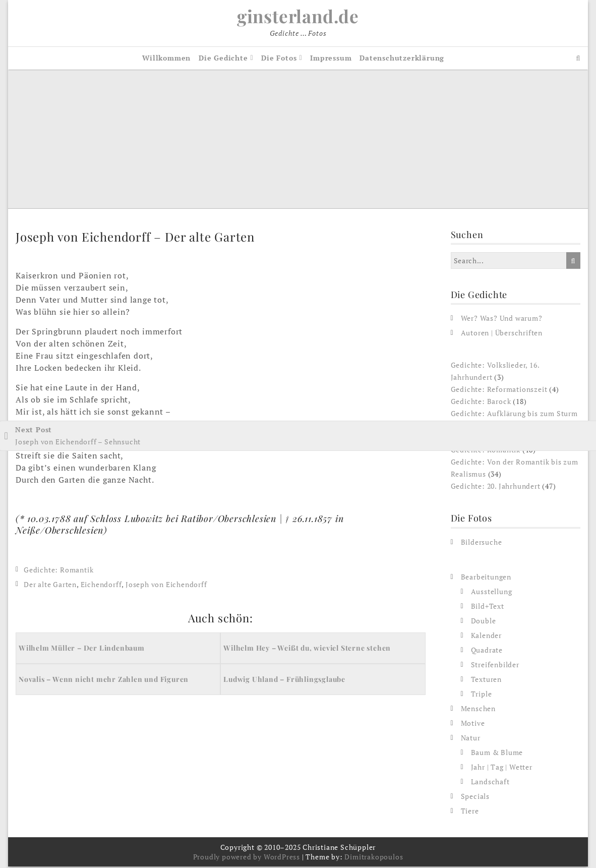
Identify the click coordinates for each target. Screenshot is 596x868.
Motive (473, 725)
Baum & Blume (497, 754)
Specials (475, 798)
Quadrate (487, 651)
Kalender (486, 637)
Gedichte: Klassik (481, 440)
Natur (471, 739)
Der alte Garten (50, 586)
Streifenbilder (495, 666)
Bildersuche (482, 543)
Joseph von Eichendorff (166, 586)
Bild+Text (488, 607)
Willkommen (166, 59)
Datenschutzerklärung (402, 59)
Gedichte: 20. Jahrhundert (496, 488)
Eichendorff (101, 586)
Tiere (470, 812)
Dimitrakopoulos (374, 858)
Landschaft (490, 783)
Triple (482, 695)
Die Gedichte (223, 59)
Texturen (486, 681)
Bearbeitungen (486, 578)
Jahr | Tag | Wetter (502, 768)
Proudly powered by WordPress (247, 858)
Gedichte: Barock (481, 403)
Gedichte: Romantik (58, 571)
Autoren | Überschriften (502, 335)
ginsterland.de (298, 17)
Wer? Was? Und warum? (502, 320)
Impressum (331, 59)
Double (484, 622)
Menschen (478, 710)
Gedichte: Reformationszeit (499, 391)
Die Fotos (279, 59)
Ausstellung (492, 593)
